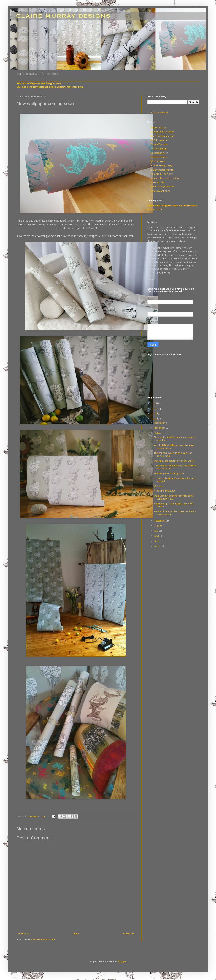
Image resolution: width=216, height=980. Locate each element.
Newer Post (23, 933)
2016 (154, 403)
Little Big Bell (158, 183)
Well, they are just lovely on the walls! (174, 461)
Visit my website (159, 112)
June (157, 536)
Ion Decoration (159, 149)
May (157, 541)
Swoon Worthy (158, 128)
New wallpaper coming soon (169, 474)
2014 (154, 413)
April (157, 546)
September (160, 521)
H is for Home (158, 161)
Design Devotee (159, 144)
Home (76, 933)
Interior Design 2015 (161, 166)
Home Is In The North (162, 174)
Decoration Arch (159, 153)
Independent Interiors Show (166, 178)
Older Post (129, 933)
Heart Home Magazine (162, 136)
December (160, 423)
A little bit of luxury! (164, 491)
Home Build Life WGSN (162, 132)
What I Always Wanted (162, 187)
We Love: (158, 486)
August (158, 526)
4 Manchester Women (162, 170)
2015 (154, 408)
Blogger (122, 961)
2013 (154, 419)
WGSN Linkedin (159, 140)
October (159, 433)
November (160, 428)
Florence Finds (158, 157)
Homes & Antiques (160, 191)
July (157, 531)
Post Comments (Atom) (43, 939)
